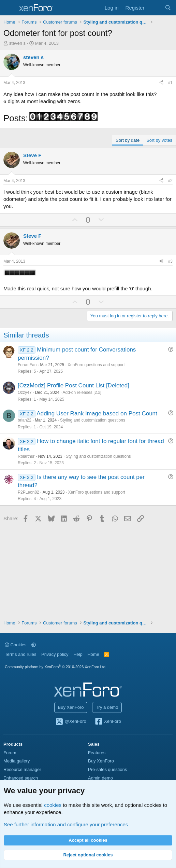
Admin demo (100, 778)
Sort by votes (159, 140)
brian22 (25, 420)
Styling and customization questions (93, 420)
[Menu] (9, 8)
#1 (170, 83)
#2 (170, 181)
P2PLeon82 (28, 492)
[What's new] (154, 8)
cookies (53, 805)
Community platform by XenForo (56, 667)
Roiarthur (26, 456)
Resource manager (22, 769)
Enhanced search (21, 778)
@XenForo (71, 722)
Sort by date (128, 140)
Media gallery (17, 761)
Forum (10, 753)
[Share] (161, 83)
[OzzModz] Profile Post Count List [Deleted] (74, 385)
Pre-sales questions (107, 769)
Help (78, 654)
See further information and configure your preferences (66, 824)
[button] (34, 645)
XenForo (108, 722)
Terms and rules (20, 654)
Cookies (16, 645)
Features (97, 753)
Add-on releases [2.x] (82, 392)
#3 (170, 261)
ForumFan (27, 365)
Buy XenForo (71, 707)
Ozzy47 (25, 392)
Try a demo (107, 707)
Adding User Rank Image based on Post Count (97, 414)
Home (93, 654)
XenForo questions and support (96, 365)
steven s (17, 43)
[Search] (168, 8)
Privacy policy (55, 654)
